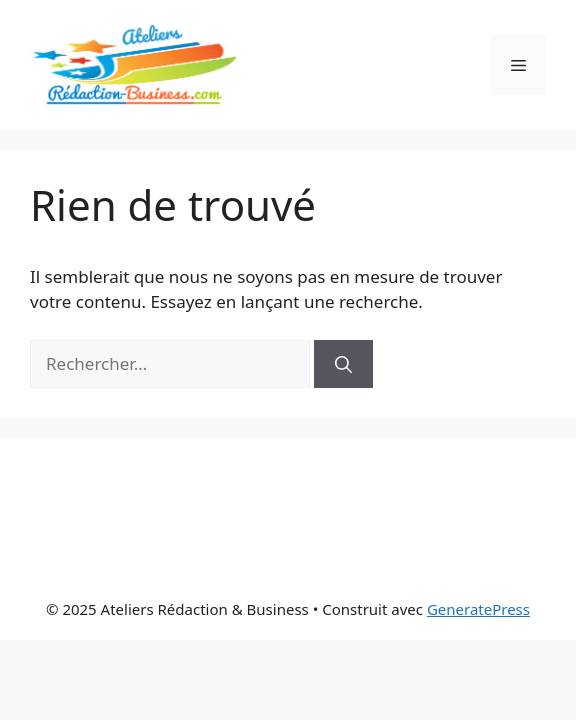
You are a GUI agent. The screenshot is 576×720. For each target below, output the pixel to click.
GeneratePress (478, 609)
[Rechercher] (343, 364)
